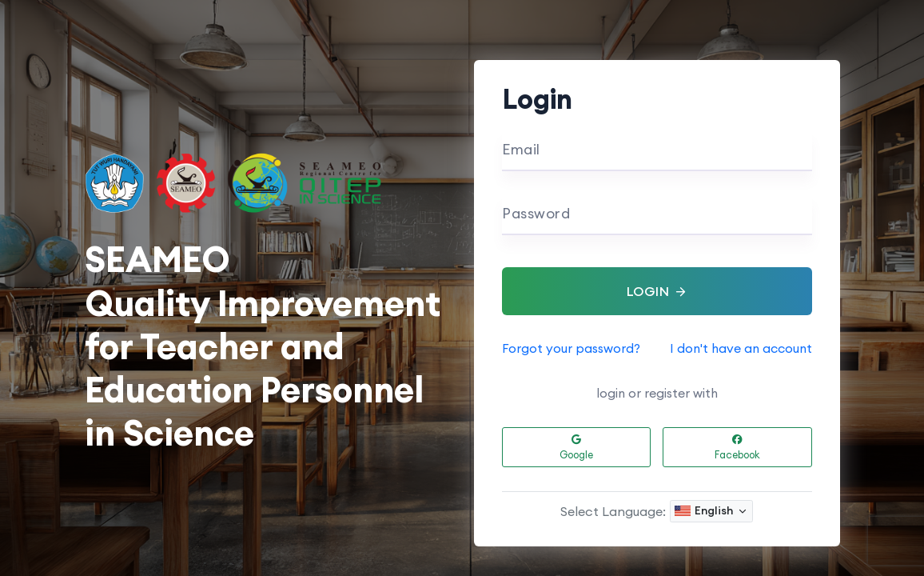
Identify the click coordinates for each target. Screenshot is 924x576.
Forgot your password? (571, 348)
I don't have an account (741, 348)
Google (576, 448)
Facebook (737, 448)
